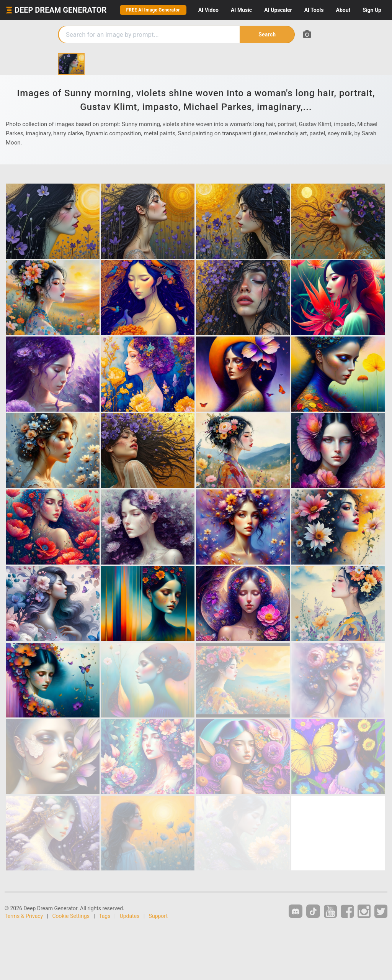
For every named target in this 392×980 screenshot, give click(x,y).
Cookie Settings (71, 916)
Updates (130, 916)
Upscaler (278, 10)
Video (208, 10)
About (343, 10)
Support (158, 916)
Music (241, 10)
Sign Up (372, 10)
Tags (105, 916)
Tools (314, 10)
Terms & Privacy (24, 916)
